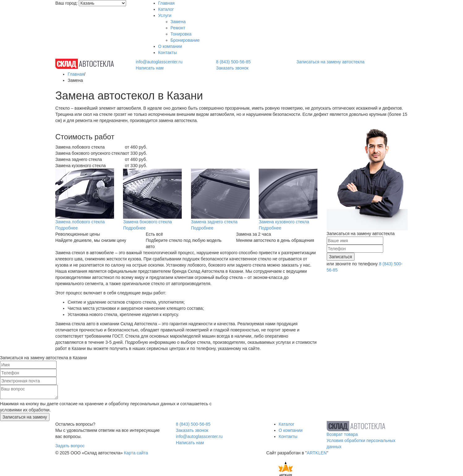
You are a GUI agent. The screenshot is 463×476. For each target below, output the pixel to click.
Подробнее (67, 228)
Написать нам (150, 68)
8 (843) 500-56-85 (233, 62)
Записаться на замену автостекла (330, 62)
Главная (166, 3)
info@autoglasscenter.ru (159, 62)
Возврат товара (342, 434)
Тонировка (181, 34)
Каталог (166, 9)
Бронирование (185, 40)
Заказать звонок (232, 68)
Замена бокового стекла (147, 222)
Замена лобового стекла (80, 222)
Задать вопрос (70, 446)
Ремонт (178, 28)
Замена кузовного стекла (284, 222)
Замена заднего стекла (214, 222)
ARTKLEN (317, 453)
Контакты (168, 53)
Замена (178, 22)
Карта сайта (136, 453)
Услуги (165, 15)
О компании (170, 46)
